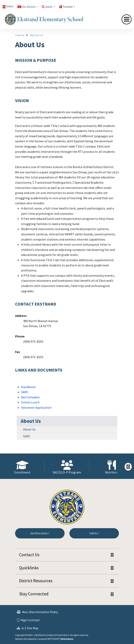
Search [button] (49, 7)
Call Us (94, 533)
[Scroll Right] (128, 467)
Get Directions (40, 533)
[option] (22, 466)
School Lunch (30, 402)
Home (20, 35)
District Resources (36, 581)
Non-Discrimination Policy (37, 612)
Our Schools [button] (29, 7)
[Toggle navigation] (127, 19)
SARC (25, 392)
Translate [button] (68, 7)
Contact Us (29, 555)
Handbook (28, 387)
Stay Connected (34, 594)
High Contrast (30, 620)
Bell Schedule (30, 397)
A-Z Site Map (28, 628)
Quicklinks (29, 568)
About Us (36, 35)
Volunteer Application (36, 407)
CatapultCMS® (45, 639)
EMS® (57, 639)
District (10, 6)
